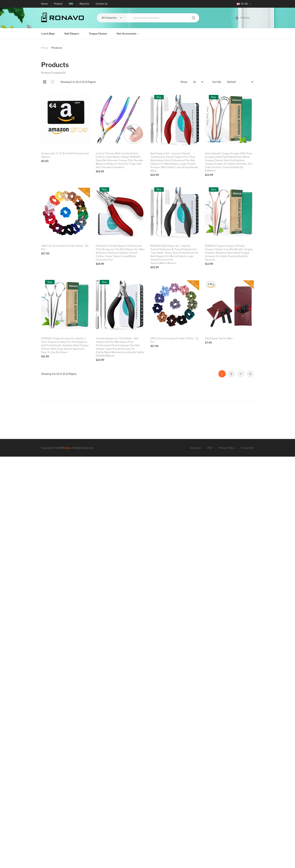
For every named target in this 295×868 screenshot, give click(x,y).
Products (57, 48)
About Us (196, 691)
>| (250, 617)
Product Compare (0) (53, 73)
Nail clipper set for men (164, 599)
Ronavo (67, 691)
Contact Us (247, 691)
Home (45, 48)
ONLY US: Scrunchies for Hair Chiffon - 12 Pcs (174, 522)
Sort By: (217, 82)
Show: (184, 82)
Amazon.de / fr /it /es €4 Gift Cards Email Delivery (65, 155)
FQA (210, 691)
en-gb (244, 4)
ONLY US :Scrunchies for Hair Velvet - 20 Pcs (65, 340)
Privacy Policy (227, 691)
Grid (45, 82)
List (53, 82)
